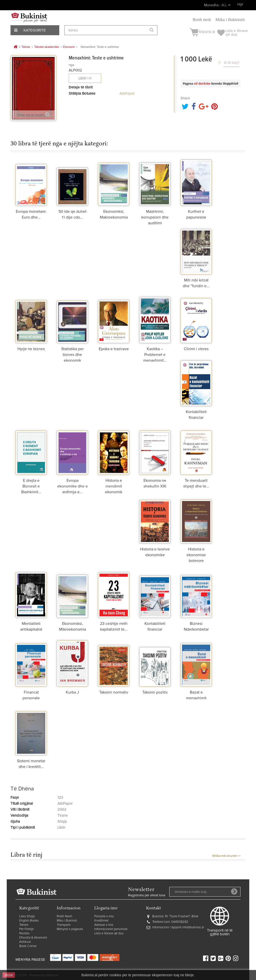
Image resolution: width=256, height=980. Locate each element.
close (9, 975)
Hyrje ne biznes (31, 349)
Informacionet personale (111, 929)
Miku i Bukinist (67, 921)
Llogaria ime (106, 908)
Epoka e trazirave (114, 349)
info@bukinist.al (193, 927)
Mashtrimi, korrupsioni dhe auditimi (155, 217)
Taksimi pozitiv (155, 692)
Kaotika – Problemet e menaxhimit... (155, 355)
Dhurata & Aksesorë (33, 938)
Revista (24, 933)
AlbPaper (127, 94)
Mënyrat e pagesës (70, 929)
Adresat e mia (104, 925)
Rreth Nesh (64, 916)
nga (71, 65)
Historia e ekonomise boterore (196, 555)
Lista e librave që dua (109, 933)
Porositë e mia (104, 916)
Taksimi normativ (114, 692)
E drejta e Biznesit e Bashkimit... (31, 486)
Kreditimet (101, 921)
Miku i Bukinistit (230, 20)
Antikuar (25, 942)
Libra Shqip (27, 916)
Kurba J (72, 692)
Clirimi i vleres (196, 349)
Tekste (24, 925)
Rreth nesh (202, 20)
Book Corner (28, 946)
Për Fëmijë (26, 929)
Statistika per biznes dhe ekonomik (72, 355)
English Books (29, 921)
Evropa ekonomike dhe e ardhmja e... (72, 486)
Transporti (64, 925)
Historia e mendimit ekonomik (114, 486)
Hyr (240, 4)
